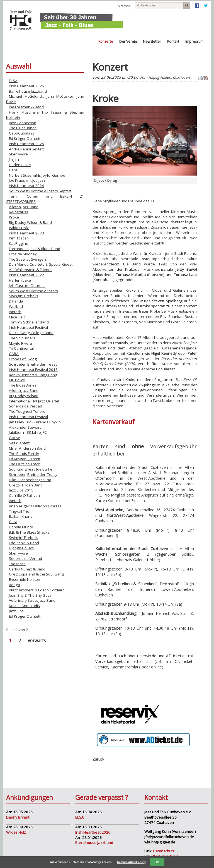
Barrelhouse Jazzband (28, 91)
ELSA (13, 81)
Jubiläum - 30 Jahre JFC (28, 432)
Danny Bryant (18, 817)
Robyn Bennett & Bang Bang (33, 375)
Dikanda (16, 301)
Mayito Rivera (20, 343)
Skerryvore (18, 154)
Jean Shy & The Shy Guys (30, 595)
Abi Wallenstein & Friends (31, 270)
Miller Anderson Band (27, 448)
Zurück (98, 759)
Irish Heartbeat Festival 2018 (33, 370)
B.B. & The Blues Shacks (29, 532)
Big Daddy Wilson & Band (30, 222)
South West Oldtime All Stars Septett (40, 191)
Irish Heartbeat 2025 (26, 144)
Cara (13, 170)
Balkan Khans (21, 516)
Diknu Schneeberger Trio (30, 480)
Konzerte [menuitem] (106, 41)
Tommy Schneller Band (29, 322)
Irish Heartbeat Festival (28, 327)
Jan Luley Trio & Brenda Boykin (35, 422)
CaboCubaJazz (22, 133)
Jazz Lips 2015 (21, 490)
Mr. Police (17, 380)
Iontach (15, 312)
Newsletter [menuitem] (152, 41)
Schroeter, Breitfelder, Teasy (33, 364)
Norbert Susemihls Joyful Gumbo (37, 175)
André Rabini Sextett (26, 149)
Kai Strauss (19, 212)
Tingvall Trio (19, 511)
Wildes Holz (19, 228)
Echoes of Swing (23, 359)
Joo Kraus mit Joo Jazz (27, 180)
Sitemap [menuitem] (124, 6)
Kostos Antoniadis (24, 606)
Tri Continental (21, 348)
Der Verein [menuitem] (128, 41)
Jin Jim (14, 159)
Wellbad (16, 306)
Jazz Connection (23, 123)
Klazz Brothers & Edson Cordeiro (37, 590)
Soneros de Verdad (25, 406)
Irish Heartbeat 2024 (26, 186)
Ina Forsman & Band (26, 107)
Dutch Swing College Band (31, 333)
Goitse (14, 438)
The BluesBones (23, 128)
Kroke (14, 217)
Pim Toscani (19, 238)
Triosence (17, 564)
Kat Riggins (18, 243)
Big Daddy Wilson (24, 396)
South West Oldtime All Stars (33, 291)
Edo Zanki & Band (24, 543)
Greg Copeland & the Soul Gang (36, 574)
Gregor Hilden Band (26, 485)
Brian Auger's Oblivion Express (35, 506)
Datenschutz (164, 851)
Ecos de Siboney (23, 254)
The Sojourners (22, 338)
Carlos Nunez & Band (27, 569)
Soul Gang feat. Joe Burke (31, 469)
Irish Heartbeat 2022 (26, 275)
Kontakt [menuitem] (173, 41)
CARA (14, 354)
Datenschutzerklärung (132, 862)
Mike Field (17, 317)
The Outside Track (24, 464)
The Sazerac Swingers (28, 259)
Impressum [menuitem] (194, 41)
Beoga (14, 585)
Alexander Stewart (25, 427)
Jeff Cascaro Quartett (27, 286)
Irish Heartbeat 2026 (26, 86)
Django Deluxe (21, 548)
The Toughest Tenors (27, 411)
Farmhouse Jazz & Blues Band (35, 249)
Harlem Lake (20, 165)
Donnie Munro (21, 527)
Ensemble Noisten (25, 579)
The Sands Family (24, 454)
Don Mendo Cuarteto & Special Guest (41, 264)
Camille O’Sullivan (24, 495)
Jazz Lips (16, 611)
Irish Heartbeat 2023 (26, 233)
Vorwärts (37, 641)
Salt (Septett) (20, 443)
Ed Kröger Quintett (25, 138)
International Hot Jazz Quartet (34, 401)
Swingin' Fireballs (24, 296)
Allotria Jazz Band (24, 207)
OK (157, 862)
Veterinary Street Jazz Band (32, 600)
